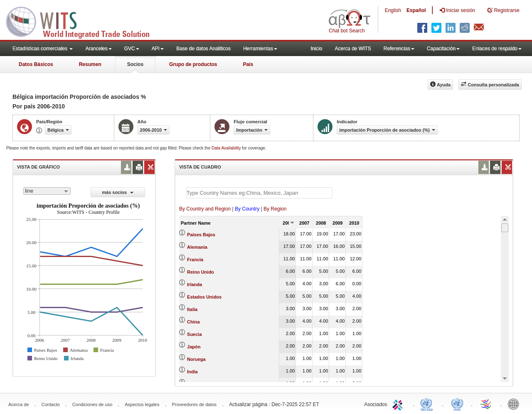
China (193, 322)
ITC (399, 404)
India (192, 372)
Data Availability (227, 148)
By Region (275, 209)
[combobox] (47, 191)
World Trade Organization (486, 404)
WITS (83, 21)
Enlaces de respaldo (497, 49)
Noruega (196, 359)
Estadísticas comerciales (43, 49)
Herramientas (260, 49)
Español (416, 10)
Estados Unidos (204, 297)
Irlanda (195, 284)
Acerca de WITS (353, 49)
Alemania (197, 247)
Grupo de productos (193, 64)
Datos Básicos (36, 64)
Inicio (316, 49)
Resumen (90, 64)
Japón (194, 347)
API (158, 49)
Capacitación (443, 49)
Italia (192, 309)
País (248, 64)
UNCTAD (428, 404)
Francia (195, 260)
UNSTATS (457, 404)
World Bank (515, 404)
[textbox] (259, 193)
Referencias (399, 49)
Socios (135, 64)
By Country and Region (205, 209)
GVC (132, 49)
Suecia (194, 334)
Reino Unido (201, 272)
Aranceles (98, 49)
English (393, 10)
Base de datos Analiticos (203, 49)
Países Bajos (201, 235)
